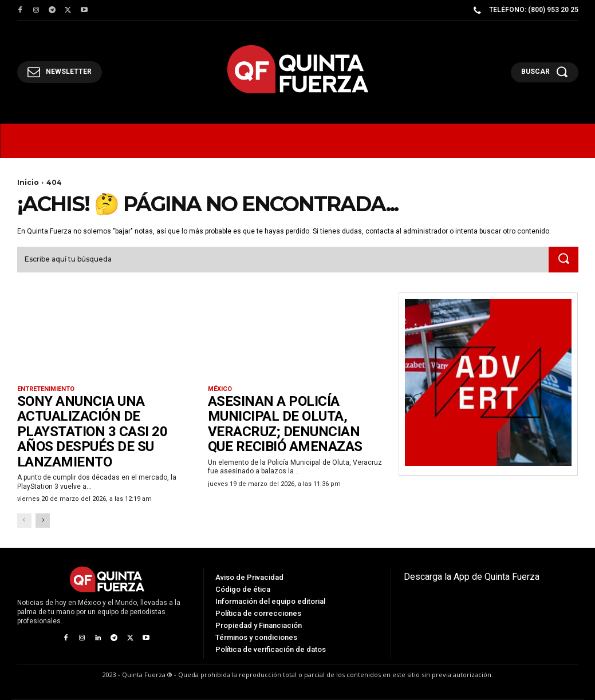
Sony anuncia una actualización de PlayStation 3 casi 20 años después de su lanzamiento (93, 432)
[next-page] (43, 521)
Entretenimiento (46, 389)
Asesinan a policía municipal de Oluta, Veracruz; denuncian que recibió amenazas (285, 424)
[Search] (564, 260)
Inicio (28, 182)
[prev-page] (24, 521)
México (220, 389)
